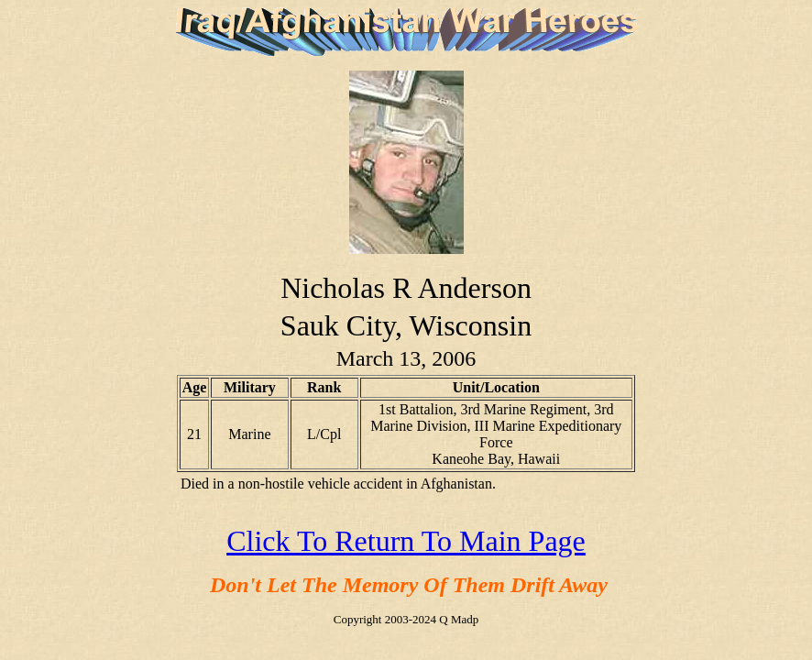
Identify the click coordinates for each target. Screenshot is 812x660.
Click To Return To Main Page (406, 541)
